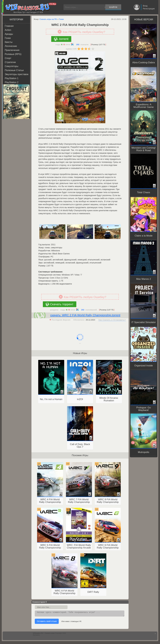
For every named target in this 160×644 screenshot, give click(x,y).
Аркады (9, 34)
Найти (113, 7)
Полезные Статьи (14, 70)
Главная (9, 26)
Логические (11, 46)
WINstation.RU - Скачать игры (44, 634)
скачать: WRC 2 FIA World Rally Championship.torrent (85, 315)
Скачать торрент (62, 304)
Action (8, 30)
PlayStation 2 (12, 82)
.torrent (63, 39)
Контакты (36, 636)
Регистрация (149, 9)
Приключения (12, 50)
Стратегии (10, 62)
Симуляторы (12, 66)
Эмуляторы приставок (17, 74)
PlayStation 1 (12, 78)
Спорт (8, 58)
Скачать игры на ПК (48, 19)
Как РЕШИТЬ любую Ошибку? (84, 32)
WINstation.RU (28, 7)
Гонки (8, 38)
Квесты (9, 42)
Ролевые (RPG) (13, 54)
